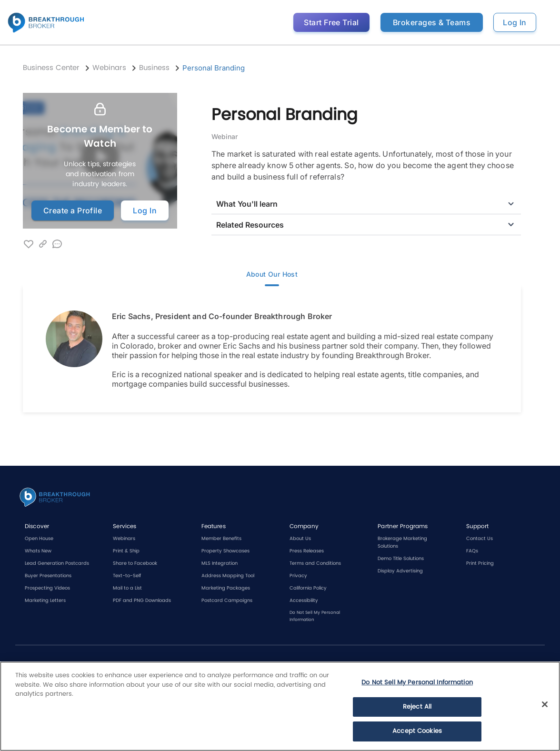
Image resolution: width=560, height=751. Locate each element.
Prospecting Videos (47, 588)
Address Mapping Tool (228, 576)
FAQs (472, 551)
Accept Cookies (417, 731)
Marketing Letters (45, 601)
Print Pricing (480, 563)
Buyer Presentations (48, 576)
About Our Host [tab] (272, 275)
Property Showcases (225, 551)
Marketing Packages (226, 588)
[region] (280, 706)
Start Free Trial (331, 22)
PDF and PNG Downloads (142, 601)
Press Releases (307, 551)
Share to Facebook (135, 563)
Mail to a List (127, 588)
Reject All (417, 707)
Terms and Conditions (315, 563)
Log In (515, 22)
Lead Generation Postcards (57, 563)
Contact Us (480, 539)
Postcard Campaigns (227, 601)
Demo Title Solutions (401, 559)
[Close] (545, 704)
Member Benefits (221, 539)
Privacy (298, 576)
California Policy (308, 588)
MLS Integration (220, 563)
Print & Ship (126, 551)
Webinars (124, 539)
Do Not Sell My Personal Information (417, 683)
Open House (39, 539)
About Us (300, 539)
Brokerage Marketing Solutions (402, 542)
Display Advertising (400, 571)
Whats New (38, 551)
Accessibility (304, 601)
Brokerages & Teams (432, 22)
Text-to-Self (127, 576)
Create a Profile (73, 210)
